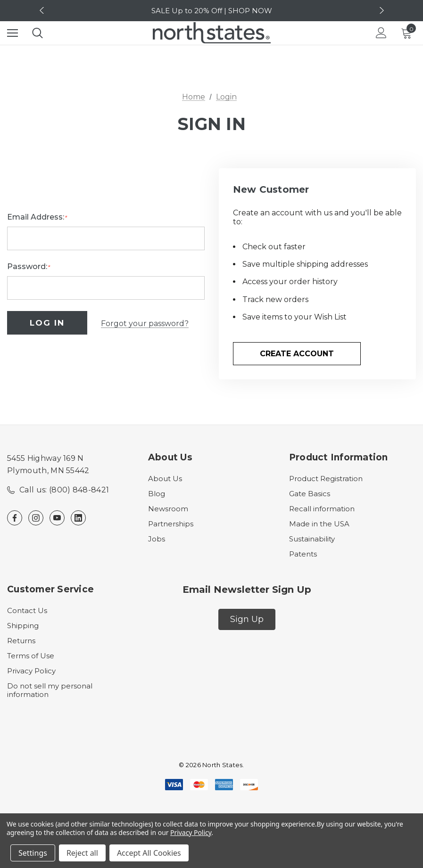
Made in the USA (319, 524)
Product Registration (326, 479)
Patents (303, 554)
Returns (21, 641)
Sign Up (247, 620)
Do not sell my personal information (50, 691)
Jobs (157, 539)
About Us (165, 479)
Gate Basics (310, 494)
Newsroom (168, 509)
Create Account (297, 354)
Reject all (82, 853)
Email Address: (37, 218)
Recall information (322, 509)
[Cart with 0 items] (408, 33)
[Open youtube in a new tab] (57, 518)
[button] (247, 620)
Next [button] (381, 10)
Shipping (23, 626)
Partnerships (171, 524)
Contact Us (27, 611)
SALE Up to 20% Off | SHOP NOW (212, 11)
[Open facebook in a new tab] (15, 518)
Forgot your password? (145, 323)
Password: (28, 268)
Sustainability (312, 539)
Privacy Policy (31, 671)
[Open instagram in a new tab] (36, 518)
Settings (33, 853)
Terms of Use (31, 656)
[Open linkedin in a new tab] (78, 518)
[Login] (381, 33)
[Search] (37, 33)
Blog (157, 494)
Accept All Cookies (149, 853)
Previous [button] (43, 10)
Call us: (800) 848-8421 (64, 490)
